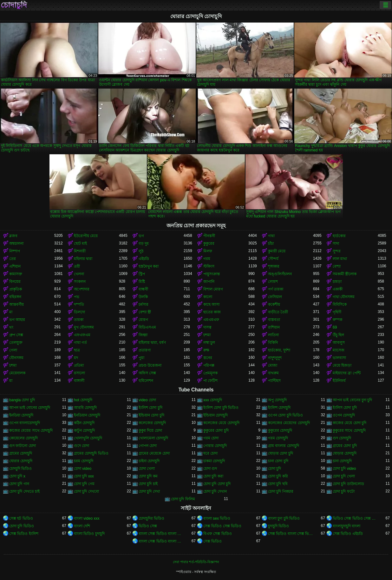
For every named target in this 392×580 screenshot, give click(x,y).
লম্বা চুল (209, 343)
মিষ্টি (142, 282)
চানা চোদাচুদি (342, 461)
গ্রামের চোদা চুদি (345, 446)
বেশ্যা (337, 266)
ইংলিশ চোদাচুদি (279, 408)
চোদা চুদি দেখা (149, 491)
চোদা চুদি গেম (84, 484)
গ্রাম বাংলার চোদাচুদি (284, 446)
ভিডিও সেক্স (148, 526)
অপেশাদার (82, 289)
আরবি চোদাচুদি (85, 408)
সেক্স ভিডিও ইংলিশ (24, 534)
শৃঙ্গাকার (274, 266)
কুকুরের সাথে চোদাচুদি (349, 430)
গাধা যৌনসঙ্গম (344, 297)
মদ (76, 358)
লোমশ (273, 282)
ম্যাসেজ (339, 350)
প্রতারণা (145, 350)
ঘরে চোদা (210, 453)
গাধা (271, 236)
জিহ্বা (143, 335)
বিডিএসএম (147, 327)
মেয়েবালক (17, 373)
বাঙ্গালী (79, 381)
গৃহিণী (337, 312)
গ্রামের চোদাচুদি (21, 453)
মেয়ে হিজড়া (342, 365)
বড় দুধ (144, 243)
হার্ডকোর (339, 236)
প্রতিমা (79, 365)
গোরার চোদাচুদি (215, 446)
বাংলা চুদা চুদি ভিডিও (284, 518)
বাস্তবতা (274, 320)
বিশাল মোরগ (213, 289)
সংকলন (80, 282)
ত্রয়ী (77, 266)
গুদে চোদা (82, 446)
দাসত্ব (207, 327)
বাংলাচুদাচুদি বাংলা (346, 526)
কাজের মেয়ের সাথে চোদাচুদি (31, 430)
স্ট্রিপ (142, 274)
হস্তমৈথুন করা (149, 266)
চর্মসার (144, 304)
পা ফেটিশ (210, 381)
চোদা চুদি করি (278, 476)
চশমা (207, 335)
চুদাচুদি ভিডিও (278, 526)
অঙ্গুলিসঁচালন (280, 274)
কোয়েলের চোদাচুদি (23, 438)
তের (13, 259)
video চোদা (147, 400)
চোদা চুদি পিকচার (281, 491)
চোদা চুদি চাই (148, 484)
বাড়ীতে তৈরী (278, 312)
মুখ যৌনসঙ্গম (84, 327)
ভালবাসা (339, 358)
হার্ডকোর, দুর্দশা (279, 350)
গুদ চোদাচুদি (342, 438)
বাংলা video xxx (87, 518)
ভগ (141, 236)
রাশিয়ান (274, 327)
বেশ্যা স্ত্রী (145, 312)
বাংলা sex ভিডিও (217, 518)
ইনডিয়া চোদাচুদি (21, 415)
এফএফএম (82, 335)
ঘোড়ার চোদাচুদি (345, 453)
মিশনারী (80, 251)
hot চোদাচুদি (83, 400)
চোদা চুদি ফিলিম (183, 499)
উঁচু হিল (338, 335)
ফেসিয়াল (275, 297)
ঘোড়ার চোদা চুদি (281, 453)
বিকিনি (273, 343)
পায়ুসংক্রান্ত (212, 274)
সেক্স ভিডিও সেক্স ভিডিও (222, 526)
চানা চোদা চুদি (278, 461)
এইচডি (144, 259)
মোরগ (143, 320)
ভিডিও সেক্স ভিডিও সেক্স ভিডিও (355, 518)
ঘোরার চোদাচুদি (21, 461)
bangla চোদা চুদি (22, 400)
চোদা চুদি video (344, 469)
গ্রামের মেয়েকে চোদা (154, 453)
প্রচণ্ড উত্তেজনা (150, 365)
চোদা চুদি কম (148, 476)
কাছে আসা (211, 304)
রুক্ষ (206, 350)
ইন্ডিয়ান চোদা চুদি (151, 415)
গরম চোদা (211, 438)
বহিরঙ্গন (15, 297)
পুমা (141, 358)
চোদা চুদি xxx (84, 476)
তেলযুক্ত (16, 343)
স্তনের (208, 358)
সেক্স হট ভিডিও (21, 518)
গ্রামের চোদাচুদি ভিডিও (91, 453)
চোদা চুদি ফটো (344, 491)
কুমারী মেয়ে (277, 251)
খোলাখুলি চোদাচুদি (88, 438)
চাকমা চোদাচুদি (214, 461)
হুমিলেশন (146, 381)
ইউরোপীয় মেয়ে (86, 236)
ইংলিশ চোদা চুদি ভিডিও (221, 408)
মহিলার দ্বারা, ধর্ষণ (152, 343)
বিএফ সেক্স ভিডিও (218, 534)
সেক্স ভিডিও (212, 541)
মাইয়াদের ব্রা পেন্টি (347, 373)
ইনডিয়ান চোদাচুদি (87, 415)
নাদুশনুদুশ (275, 358)
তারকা (79, 320)
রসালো (79, 373)
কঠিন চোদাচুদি (84, 423)
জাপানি (209, 282)
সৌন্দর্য (273, 259)
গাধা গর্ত (80, 343)
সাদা (336, 243)
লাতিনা (273, 335)
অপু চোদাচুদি (277, 400)
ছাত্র (77, 350)
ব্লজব (13, 236)
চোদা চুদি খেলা (344, 476)
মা (11, 312)
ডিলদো (79, 312)
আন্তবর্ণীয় (16, 304)
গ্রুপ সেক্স (16, 335)
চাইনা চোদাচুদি (149, 461)
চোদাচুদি (14, 5)
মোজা (273, 365)
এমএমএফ (211, 320)
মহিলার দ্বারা (83, 259)
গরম (207, 259)
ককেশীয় (274, 304)
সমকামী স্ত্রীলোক (345, 274)
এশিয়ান (15, 266)
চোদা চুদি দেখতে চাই (24, 491)
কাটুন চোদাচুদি (84, 430)
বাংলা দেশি (82, 526)
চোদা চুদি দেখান (215, 491)
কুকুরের (209, 243)
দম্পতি (79, 304)
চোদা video (83, 469)
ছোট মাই (80, 243)
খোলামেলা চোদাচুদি (153, 438)
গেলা (13, 350)
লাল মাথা (340, 259)
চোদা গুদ (210, 469)
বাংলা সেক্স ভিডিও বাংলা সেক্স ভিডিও (161, 534)
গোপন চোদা (148, 446)
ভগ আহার (17, 320)
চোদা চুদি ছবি (278, 484)
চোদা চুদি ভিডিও (22, 526)
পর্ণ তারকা (276, 289)
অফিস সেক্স (147, 373)
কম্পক (337, 320)
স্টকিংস (209, 266)
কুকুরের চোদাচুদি (280, 430)
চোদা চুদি (274, 469)
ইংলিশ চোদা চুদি (150, 408)
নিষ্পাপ (15, 251)
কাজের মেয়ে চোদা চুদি (350, 423)
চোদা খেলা (147, 469)
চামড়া (337, 282)
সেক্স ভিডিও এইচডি (348, 534)
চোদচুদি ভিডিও (20, 469)
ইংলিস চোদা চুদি (345, 408)
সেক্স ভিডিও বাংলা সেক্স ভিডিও (291, 534)
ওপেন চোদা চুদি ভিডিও (285, 415)
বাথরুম (273, 373)
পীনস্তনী (209, 236)
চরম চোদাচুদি (84, 461)
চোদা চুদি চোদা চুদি (217, 484)
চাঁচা (271, 243)
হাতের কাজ (212, 312)
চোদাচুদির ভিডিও (151, 518)
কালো (208, 297)
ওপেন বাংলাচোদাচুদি (25, 423)
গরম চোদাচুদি (278, 438)
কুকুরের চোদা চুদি (216, 430)
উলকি (143, 297)
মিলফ (208, 251)
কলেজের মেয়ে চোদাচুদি (221, 423)
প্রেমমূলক (210, 373)
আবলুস (339, 343)
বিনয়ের (15, 282)
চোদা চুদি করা (213, 476)
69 (335, 327)
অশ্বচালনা (16, 243)
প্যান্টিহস (274, 381)
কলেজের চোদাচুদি (152, 423)
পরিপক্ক (209, 365)
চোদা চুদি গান (19, 484)
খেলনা (79, 274)
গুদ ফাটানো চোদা (23, 446)
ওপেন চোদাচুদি (344, 415)
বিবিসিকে (340, 304)
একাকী (338, 289)
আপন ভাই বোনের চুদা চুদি (352, 400)
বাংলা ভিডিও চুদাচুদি (89, 534)
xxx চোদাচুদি (213, 400)
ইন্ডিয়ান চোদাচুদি (216, 415)
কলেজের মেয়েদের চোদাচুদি (289, 423)
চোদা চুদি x (17, 476)
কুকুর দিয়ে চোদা (150, 430)
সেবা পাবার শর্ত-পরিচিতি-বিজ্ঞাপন (196, 562)
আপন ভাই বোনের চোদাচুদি (30, 408)
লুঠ (141, 251)
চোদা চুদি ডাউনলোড (348, 484)
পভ (77, 297)
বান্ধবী (143, 289)
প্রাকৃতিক (16, 289)
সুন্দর (337, 251)
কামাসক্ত (16, 274)
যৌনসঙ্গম (16, 358)
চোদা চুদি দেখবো (86, 491)
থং (11, 327)
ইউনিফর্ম (339, 381)
